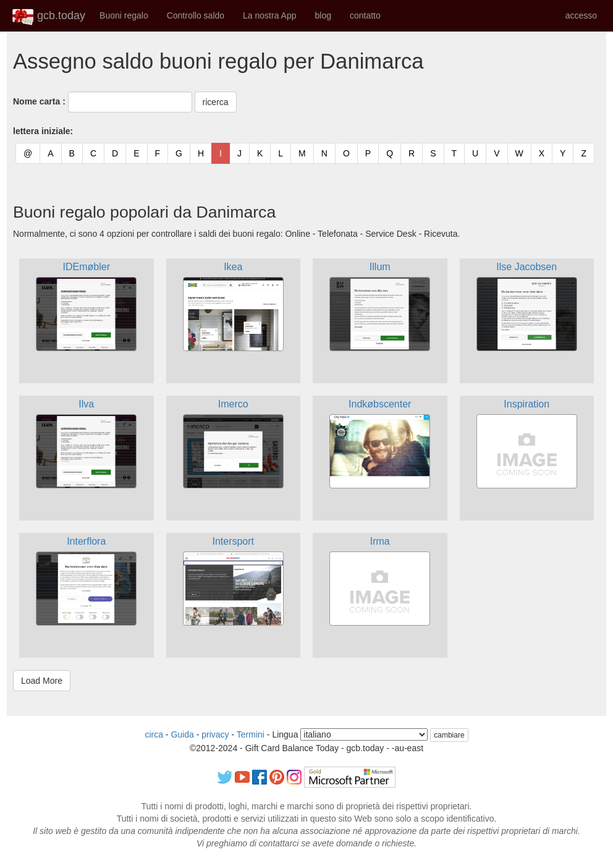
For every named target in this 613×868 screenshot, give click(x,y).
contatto (365, 15)
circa (154, 734)
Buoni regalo (124, 15)
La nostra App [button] (269, 15)
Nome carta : (39, 101)
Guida (182, 734)
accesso (581, 15)
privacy (215, 734)
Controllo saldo (196, 15)
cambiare (449, 735)
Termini (251, 734)
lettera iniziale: (43, 131)
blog (323, 15)
